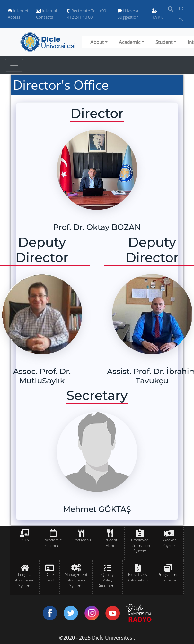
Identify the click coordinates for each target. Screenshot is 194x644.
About (97, 42)
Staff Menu (82, 540)
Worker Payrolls (169, 543)
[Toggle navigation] (14, 65)
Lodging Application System (25, 580)
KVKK (157, 14)
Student (164, 42)
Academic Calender (53, 543)
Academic (130, 42)
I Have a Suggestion (128, 14)
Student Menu (110, 543)
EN (181, 20)
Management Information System (76, 580)
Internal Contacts (46, 14)
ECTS (25, 540)
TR (181, 8)
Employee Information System (140, 545)
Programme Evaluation (168, 577)
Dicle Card (50, 577)
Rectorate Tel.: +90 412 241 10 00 (87, 14)
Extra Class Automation (138, 577)
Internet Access (18, 14)
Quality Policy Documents (107, 580)
